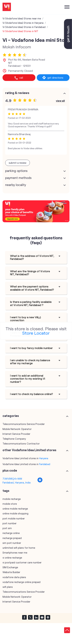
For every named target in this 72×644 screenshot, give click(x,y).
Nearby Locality (16, 185)
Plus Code (10, 470)
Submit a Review (18, 163)
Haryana (44, 458)
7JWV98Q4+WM (12, 479)
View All (60, 101)
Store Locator (36, 333)
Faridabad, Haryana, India (17, 482)
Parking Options (16, 171)
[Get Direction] (40, 482)
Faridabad (45, 464)
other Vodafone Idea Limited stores (29, 450)
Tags (6, 491)
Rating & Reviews (17, 93)
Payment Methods (18, 178)
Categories (11, 416)
